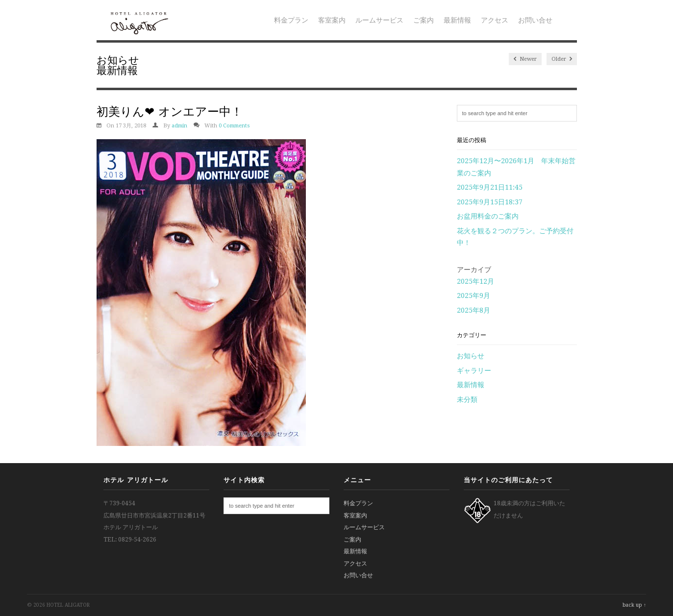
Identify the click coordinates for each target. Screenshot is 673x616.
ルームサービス (379, 20)
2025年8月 (474, 310)
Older (562, 59)
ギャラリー (474, 370)
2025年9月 (474, 296)
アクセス (495, 20)
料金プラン (291, 20)
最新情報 (457, 20)
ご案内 (424, 20)
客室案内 (332, 20)
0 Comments (234, 126)
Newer (525, 59)
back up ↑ (634, 605)
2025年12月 (475, 281)
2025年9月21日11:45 (490, 187)
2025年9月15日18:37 (490, 202)
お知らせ (118, 60)
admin (179, 126)
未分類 (467, 399)
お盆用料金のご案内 (488, 216)
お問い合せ (535, 20)
